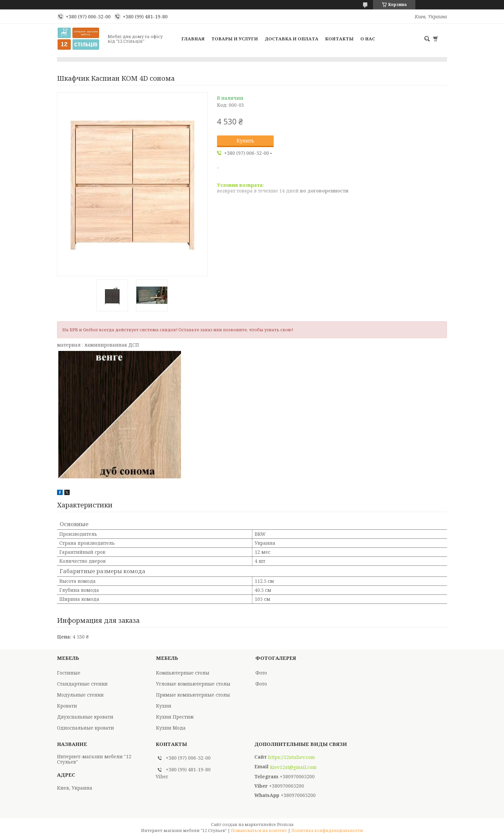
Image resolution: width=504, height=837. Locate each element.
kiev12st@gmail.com (293, 767)
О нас (368, 39)
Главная (193, 39)
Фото (261, 673)
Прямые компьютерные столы (193, 695)
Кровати (67, 706)
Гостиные (69, 673)
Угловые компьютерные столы (193, 684)
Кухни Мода (171, 728)
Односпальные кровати (85, 728)
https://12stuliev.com (291, 757)
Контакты (339, 39)
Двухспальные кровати (85, 717)
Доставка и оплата (291, 39)
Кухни (164, 706)
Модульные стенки (80, 695)
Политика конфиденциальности (327, 830)
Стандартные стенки (82, 684)
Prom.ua (285, 824)
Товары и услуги (235, 39)
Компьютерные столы (183, 673)
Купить (245, 141)
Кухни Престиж (175, 717)
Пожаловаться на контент (259, 830)
